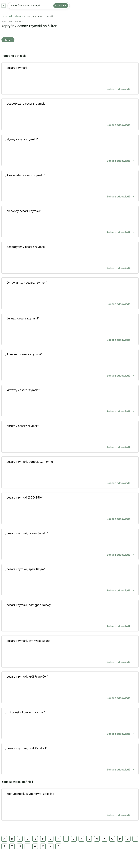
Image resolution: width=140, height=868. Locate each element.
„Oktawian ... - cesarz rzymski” (70, 294)
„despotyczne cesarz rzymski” (70, 115)
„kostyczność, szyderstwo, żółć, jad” (70, 805)
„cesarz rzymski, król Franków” (70, 688)
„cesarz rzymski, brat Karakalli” (70, 759)
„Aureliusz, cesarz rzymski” (70, 365)
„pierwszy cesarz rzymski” (70, 222)
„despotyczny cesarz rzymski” (70, 258)
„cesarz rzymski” (70, 79)
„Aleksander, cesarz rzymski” (70, 186)
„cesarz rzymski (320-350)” (70, 509)
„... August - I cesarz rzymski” (70, 723)
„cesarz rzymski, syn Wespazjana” (70, 652)
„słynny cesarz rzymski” (70, 150)
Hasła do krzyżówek (12, 16)
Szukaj (61, 5)
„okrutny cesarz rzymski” (70, 437)
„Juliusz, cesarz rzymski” (70, 329)
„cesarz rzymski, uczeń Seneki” (70, 544)
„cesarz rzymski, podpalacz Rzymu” (70, 473)
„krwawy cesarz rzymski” (70, 401)
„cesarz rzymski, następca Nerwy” (70, 616)
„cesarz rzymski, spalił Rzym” (70, 580)
